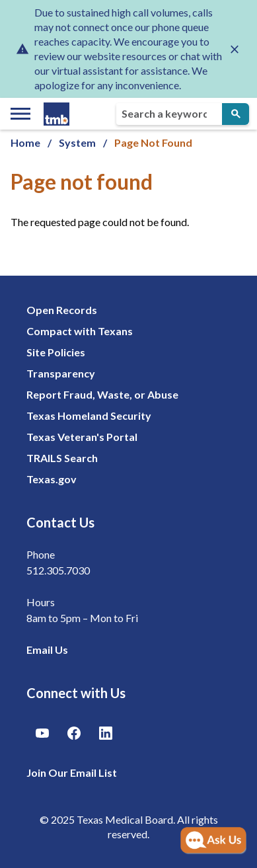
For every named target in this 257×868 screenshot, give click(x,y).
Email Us (47, 650)
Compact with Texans (80, 331)
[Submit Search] (236, 114)
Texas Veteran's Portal (82, 437)
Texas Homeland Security (89, 415)
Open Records (62, 310)
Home (25, 142)
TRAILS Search (62, 458)
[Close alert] (235, 49)
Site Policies (56, 352)
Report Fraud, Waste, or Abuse (102, 394)
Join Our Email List (72, 772)
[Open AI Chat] (213, 841)
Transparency (61, 373)
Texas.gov (52, 479)
